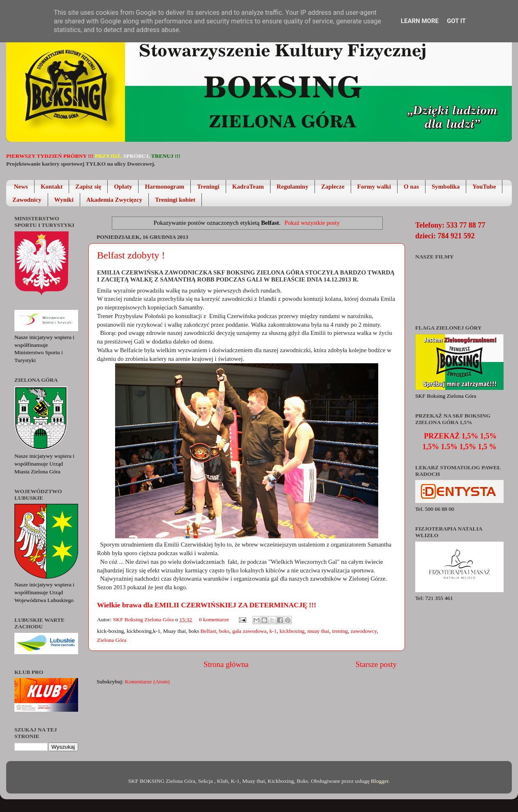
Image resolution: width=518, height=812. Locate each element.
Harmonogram (164, 187)
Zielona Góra (112, 640)
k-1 (273, 631)
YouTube (484, 187)
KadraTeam (248, 187)
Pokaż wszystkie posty (312, 223)
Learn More (420, 21)
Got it (456, 21)
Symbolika (446, 187)
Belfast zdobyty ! (131, 255)
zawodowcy (364, 631)
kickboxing (292, 631)
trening (340, 631)
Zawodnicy (27, 200)
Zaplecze (333, 187)
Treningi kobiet (175, 200)
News (21, 187)
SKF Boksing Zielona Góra (144, 619)
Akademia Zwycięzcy (114, 200)
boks (224, 631)
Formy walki (374, 187)
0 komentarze (214, 619)
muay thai (318, 631)
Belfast (208, 631)
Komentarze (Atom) (147, 682)
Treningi (208, 187)
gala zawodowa (250, 631)
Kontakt (52, 187)
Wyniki (64, 200)
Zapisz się (88, 187)
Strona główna (226, 664)
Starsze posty (376, 664)
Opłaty (123, 187)
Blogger (380, 781)
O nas (411, 187)
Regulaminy (293, 187)
